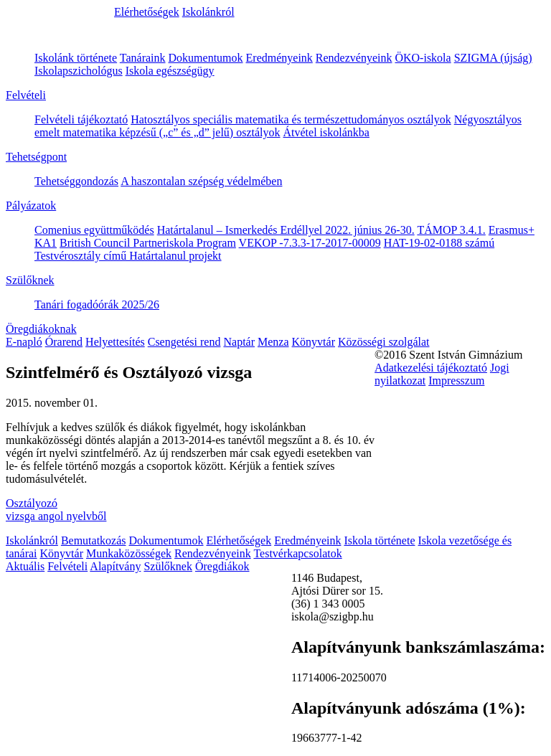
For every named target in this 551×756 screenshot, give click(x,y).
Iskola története (379, 540)
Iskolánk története (76, 58)
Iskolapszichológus (79, 71)
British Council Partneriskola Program (148, 243)
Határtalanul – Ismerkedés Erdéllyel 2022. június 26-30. (286, 230)
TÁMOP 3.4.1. (451, 230)
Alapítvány (115, 566)
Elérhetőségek (147, 12)
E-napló (24, 342)
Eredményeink (279, 58)
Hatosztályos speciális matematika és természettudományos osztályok (291, 119)
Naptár (239, 342)
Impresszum (456, 381)
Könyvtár (314, 342)
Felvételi (26, 95)
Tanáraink (143, 58)
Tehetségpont (36, 157)
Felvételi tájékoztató (81, 119)
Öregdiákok (222, 566)
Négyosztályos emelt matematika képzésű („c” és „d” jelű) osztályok (278, 126)
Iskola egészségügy (170, 71)
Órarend (64, 342)
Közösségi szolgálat (384, 342)
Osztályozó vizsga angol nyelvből (56, 510)
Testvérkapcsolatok (297, 553)
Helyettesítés (115, 342)
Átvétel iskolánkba (326, 132)
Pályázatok (31, 205)
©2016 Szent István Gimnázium (448, 355)
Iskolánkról (208, 12)
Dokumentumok (206, 58)
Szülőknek (30, 280)
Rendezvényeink (354, 58)
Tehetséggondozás (76, 181)
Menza (273, 342)
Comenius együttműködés (94, 230)
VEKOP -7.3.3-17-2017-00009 (310, 243)
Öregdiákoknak (41, 329)
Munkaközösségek (129, 553)
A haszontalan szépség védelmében (201, 181)
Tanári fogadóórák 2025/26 (97, 304)
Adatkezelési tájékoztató (431, 368)
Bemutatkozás (94, 540)
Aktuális (25, 566)
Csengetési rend (184, 342)
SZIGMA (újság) (493, 58)
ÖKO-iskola (423, 58)
